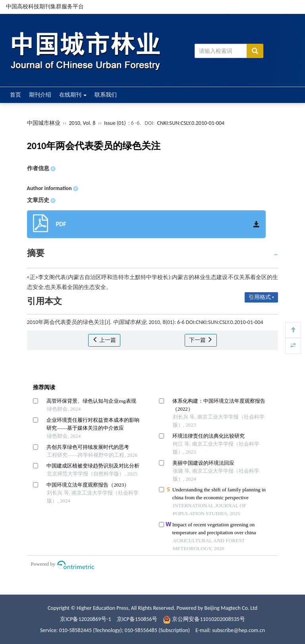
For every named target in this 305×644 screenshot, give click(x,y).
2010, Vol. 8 (83, 123)
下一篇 (201, 340)
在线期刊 (73, 95)
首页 (15, 95)
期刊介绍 (40, 95)
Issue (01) (115, 123)
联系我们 (106, 95)
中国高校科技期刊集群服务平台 (45, 7)
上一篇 (104, 340)
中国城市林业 (44, 123)
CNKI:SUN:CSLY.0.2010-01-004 (191, 123)
